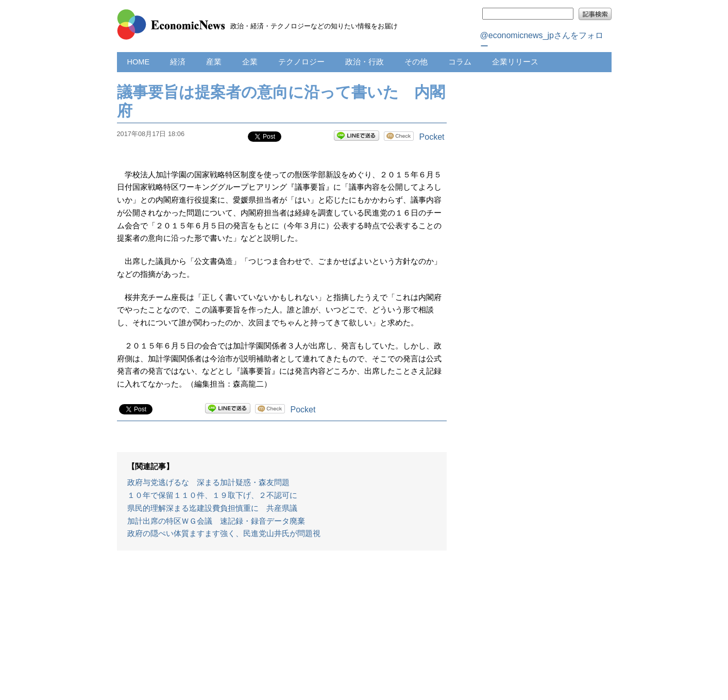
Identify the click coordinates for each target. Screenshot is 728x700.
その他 (416, 62)
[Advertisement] (282, 630)
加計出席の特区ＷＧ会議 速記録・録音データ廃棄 (216, 521)
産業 (214, 62)
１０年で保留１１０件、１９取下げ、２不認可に (212, 495)
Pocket (432, 137)
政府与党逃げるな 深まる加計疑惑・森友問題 (208, 482)
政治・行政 (365, 62)
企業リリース (515, 62)
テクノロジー (301, 62)
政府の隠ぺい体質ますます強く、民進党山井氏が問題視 (224, 534)
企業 (250, 62)
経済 (178, 62)
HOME (139, 62)
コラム (460, 62)
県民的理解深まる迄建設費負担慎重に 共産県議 (212, 508)
